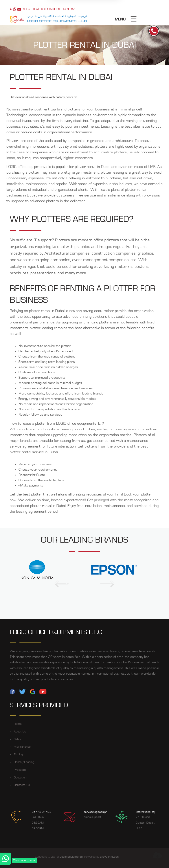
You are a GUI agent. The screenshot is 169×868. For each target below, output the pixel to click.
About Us (20, 732)
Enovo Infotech (109, 857)
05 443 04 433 (41, 812)
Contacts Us (22, 785)
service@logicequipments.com (102, 812)
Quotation (20, 778)
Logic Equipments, (72, 857)
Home (18, 724)
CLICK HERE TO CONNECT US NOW (42, 9)
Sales (17, 739)
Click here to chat (24, 861)
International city (146, 812)
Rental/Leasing (24, 762)
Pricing (18, 754)
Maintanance (22, 747)
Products (20, 770)
